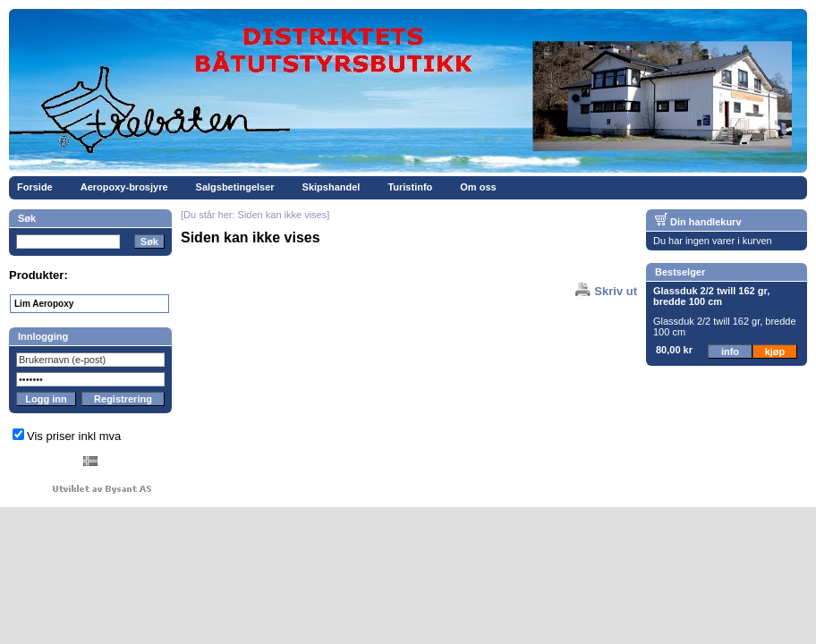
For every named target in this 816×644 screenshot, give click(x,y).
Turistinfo (410, 187)
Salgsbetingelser (235, 187)
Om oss (478, 187)
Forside (35, 187)
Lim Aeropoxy (44, 304)
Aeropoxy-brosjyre (124, 187)
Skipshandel (331, 187)
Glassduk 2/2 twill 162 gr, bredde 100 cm (711, 296)
